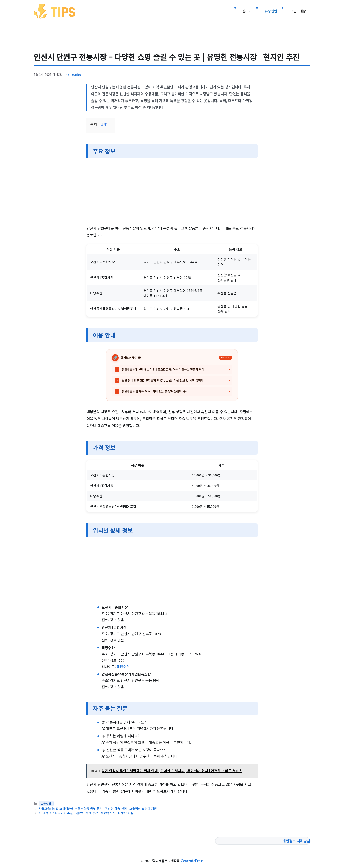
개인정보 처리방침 (296, 841)
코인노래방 (298, 11)
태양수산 (123, 666)
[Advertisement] (172, 192)
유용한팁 (271, 11)
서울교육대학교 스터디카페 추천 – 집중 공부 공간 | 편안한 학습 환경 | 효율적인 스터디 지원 (98, 808)
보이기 (105, 124)
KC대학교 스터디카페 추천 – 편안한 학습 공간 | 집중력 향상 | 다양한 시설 (86, 813)
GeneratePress (192, 861)
